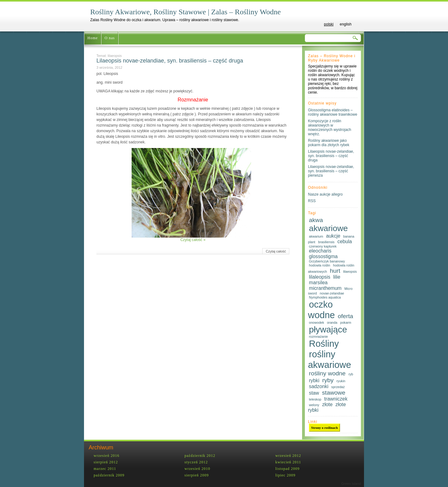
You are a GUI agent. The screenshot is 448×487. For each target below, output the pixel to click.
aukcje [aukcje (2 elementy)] (333, 236)
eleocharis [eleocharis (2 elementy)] (320, 251)
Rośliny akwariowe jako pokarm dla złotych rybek (329, 143)
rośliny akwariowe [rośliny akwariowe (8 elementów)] (330, 359)
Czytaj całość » (193, 240)
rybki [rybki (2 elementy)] (314, 380)
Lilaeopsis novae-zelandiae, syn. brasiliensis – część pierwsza (331, 171)
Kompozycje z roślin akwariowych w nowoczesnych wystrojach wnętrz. (330, 128)
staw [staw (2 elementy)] (314, 393)
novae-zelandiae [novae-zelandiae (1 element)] (332, 293)
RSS (312, 201)
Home (93, 38)
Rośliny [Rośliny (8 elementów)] (324, 343)
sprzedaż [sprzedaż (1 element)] (338, 387)
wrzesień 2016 (107, 456)
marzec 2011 (105, 469)
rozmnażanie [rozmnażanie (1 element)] (318, 336)
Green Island (351, 484)
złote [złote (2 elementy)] (327, 404)
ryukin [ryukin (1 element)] (341, 381)
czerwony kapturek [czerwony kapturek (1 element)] (323, 246)
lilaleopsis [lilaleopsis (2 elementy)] (320, 277)
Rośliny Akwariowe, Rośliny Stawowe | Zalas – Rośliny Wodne (185, 12)
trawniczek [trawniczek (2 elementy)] (336, 399)
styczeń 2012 (196, 462)
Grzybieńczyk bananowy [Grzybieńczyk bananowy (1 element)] (327, 261)
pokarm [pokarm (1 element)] (346, 322)
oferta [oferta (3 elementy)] (345, 316)
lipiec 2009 (285, 475)
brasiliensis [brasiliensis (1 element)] (326, 242)
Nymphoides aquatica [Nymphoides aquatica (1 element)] (325, 297)
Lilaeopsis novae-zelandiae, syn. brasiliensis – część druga (170, 61)
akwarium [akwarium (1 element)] (316, 236)
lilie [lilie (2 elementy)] (337, 277)
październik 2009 (109, 475)
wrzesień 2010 (197, 469)
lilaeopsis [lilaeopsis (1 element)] (350, 271)
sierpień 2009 (197, 475)
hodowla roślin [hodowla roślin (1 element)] (320, 265)
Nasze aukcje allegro (325, 194)
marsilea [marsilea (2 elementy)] (318, 283)
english (346, 24)
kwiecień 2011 (288, 462)
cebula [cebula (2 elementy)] (345, 241)
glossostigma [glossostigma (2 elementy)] (323, 256)
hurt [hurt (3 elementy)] (335, 271)
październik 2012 (200, 456)
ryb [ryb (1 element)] (351, 374)
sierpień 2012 (106, 462)
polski (329, 24)
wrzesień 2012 (288, 456)
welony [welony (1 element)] (314, 405)
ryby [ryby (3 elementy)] (328, 380)
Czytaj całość (276, 251)
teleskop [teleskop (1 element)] (315, 399)
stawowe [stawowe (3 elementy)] (334, 393)
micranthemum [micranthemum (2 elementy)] (325, 288)
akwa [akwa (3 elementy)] (316, 220)
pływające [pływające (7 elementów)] (328, 329)
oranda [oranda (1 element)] (332, 322)
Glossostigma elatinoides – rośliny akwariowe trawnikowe (333, 112)
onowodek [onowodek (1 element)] (317, 322)
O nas (110, 38)
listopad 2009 (287, 469)
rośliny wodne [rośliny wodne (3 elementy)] (327, 373)
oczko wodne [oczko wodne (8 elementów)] (321, 310)
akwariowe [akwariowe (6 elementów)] (328, 228)
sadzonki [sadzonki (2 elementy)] (319, 386)
